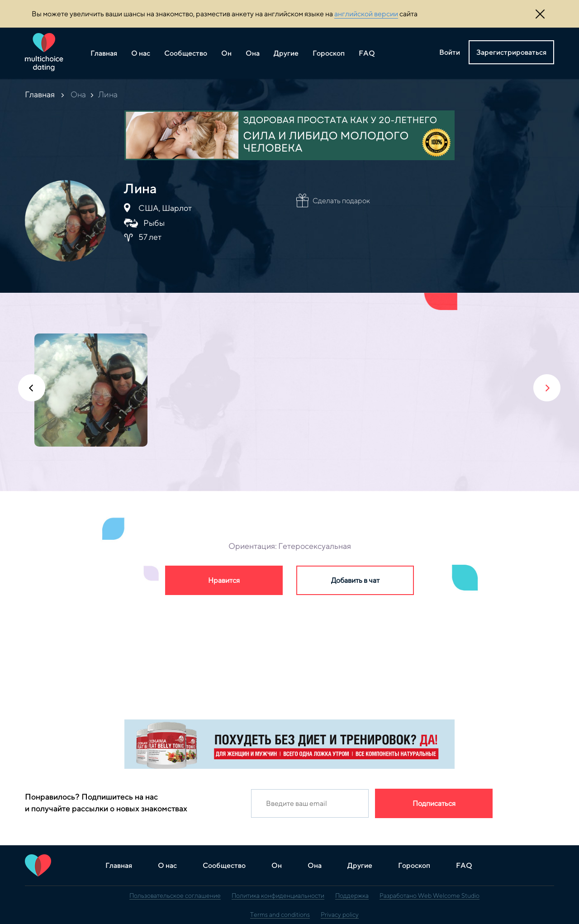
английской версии (366, 14)
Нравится (224, 580)
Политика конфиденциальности (278, 895)
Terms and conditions (280, 914)
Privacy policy (340, 914)
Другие (286, 53)
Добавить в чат (355, 580)
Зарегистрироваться (511, 52)
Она (253, 53)
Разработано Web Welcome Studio (430, 895)
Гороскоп (329, 53)
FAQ (367, 53)
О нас (141, 53)
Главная (104, 53)
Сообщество (186, 53)
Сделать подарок (341, 201)
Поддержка (352, 895)
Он (226, 53)
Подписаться (434, 803)
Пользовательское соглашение (175, 895)
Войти (450, 52)
